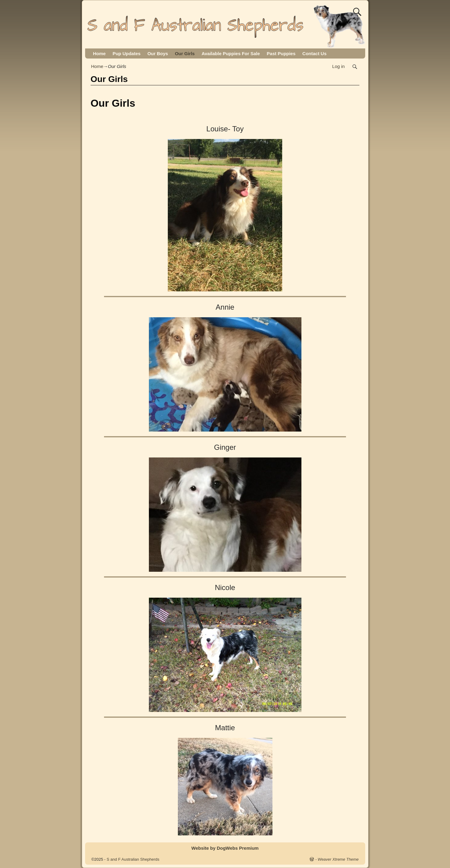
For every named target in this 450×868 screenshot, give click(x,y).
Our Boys (158, 53)
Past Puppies (281, 53)
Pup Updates (127, 53)
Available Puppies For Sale (231, 53)
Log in (338, 66)
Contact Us (314, 53)
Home (99, 53)
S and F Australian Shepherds (133, 859)
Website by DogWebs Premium (225, 848)
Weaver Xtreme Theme (338, 859)
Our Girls (185, 53)
